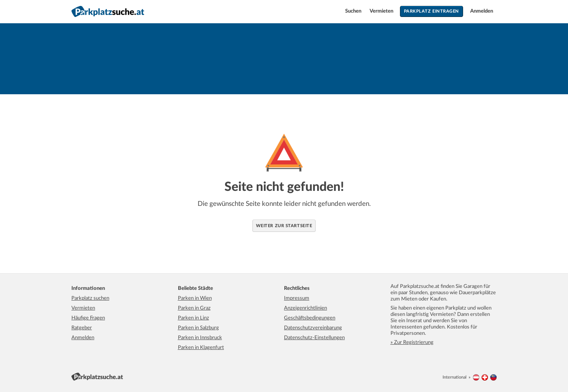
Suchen (354, 11)
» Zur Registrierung (412, 343)
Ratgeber (82, 328)
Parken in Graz (194, 308)
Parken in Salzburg (198, 328)
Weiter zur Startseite (284, 226)
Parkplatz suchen (90, 298)
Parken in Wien (195, 298)
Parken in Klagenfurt (201, 348)
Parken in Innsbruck (200, 338)
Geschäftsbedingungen (310, 318)
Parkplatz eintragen (432, 11)
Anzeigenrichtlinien (305, 308)
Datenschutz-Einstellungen (314, 338)
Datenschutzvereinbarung (313, 328)
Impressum (297, 298)
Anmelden (482, 11)
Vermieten (382, 11)
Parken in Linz (193, 318)
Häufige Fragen (88, 318)
